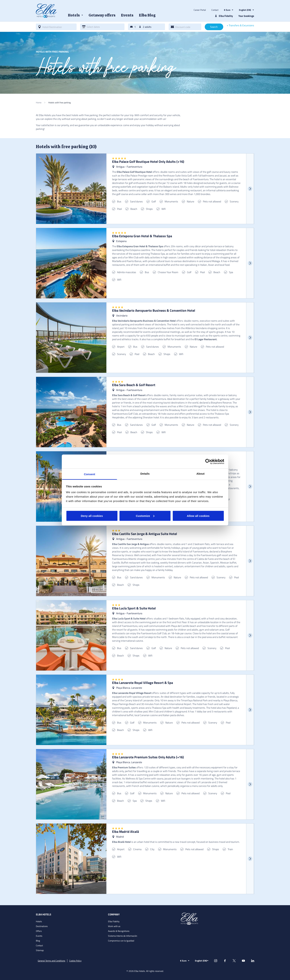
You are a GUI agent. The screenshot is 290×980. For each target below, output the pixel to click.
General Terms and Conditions (52, 961)
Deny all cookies (92, 516)
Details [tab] (145, 474)
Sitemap (40, 950)
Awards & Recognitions (119, 931)
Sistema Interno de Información (123, 936)
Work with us (114, 926)
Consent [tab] (90, 474)
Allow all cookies (198, 516)
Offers (39, 931)
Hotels (39, 921)
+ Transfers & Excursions (240, 25)
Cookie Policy (75, 961)
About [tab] (200, 474)
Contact (215, 10)
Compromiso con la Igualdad (121, 941)
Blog (38, 941)
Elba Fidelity (114, 921)
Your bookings (246, 16)
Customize (145, 516)
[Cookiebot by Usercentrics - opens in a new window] (208, 461)
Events (39, 936)
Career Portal (200, 10)
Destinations (42, 926)
